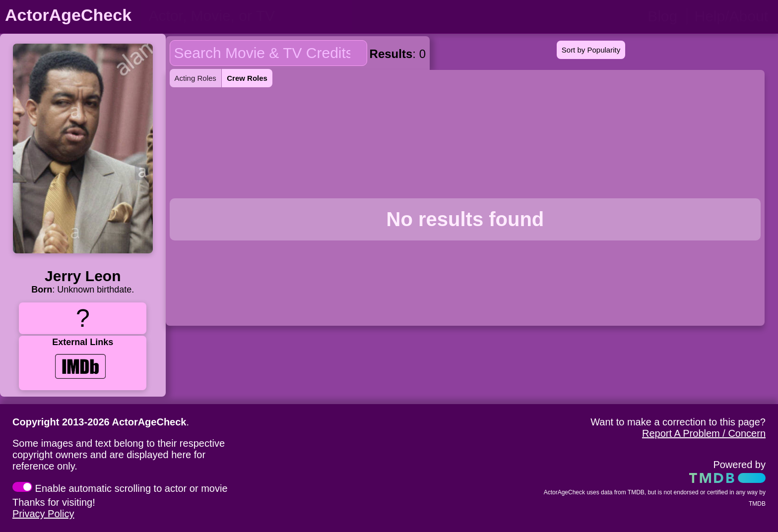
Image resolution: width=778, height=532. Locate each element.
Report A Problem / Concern (704, 433)
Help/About (731, 16)
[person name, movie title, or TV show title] (247, 16)
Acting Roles (195, 78)
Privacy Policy (43, 514)
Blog (662, 16)
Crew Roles (247, 78)
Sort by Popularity (591, 50)
